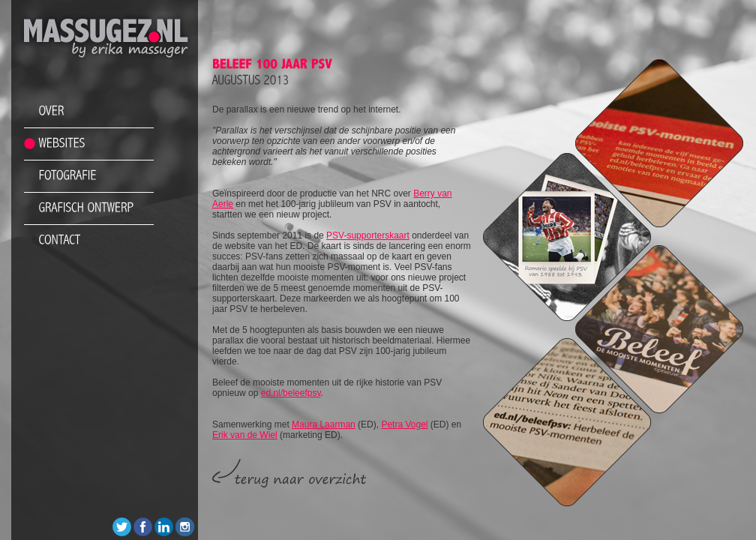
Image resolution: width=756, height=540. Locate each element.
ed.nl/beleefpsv (291, 393)
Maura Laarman (324, 424)
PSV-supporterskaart (368, 235)
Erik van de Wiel (245, 435)
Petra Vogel (404, 424)
